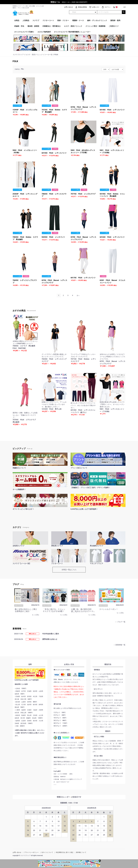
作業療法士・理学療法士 (52, 26)
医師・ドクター (63, 20)
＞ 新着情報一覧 (119, 645)
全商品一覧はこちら (69, 570)
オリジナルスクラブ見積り (24, 32)
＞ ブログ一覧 (120, 622)
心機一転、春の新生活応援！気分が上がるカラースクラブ (82, 611)
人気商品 (26, 20)
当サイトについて (47, 852)
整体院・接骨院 (33, 26)
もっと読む (36, 615)
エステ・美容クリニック (73, 26)
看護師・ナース (78, 20)
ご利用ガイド (114, 26)
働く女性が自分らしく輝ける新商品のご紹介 (26, 610)
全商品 (17, 20)
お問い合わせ (17, 852)
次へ (78, 295)
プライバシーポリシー (31, 852)
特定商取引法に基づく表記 (65, 852)
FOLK (15, 61)
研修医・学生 (19, 26)
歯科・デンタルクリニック (97, 20)
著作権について (81, 852)
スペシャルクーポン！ (109, 609)
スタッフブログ (19, 605)
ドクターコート (48, 20)
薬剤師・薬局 (115, 20)
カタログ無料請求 (44, 32)
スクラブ (36, 20)
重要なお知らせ (33, 634)
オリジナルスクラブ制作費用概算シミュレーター (72, 32)
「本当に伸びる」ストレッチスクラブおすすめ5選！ (54, 610)
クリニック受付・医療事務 (95, 26)
